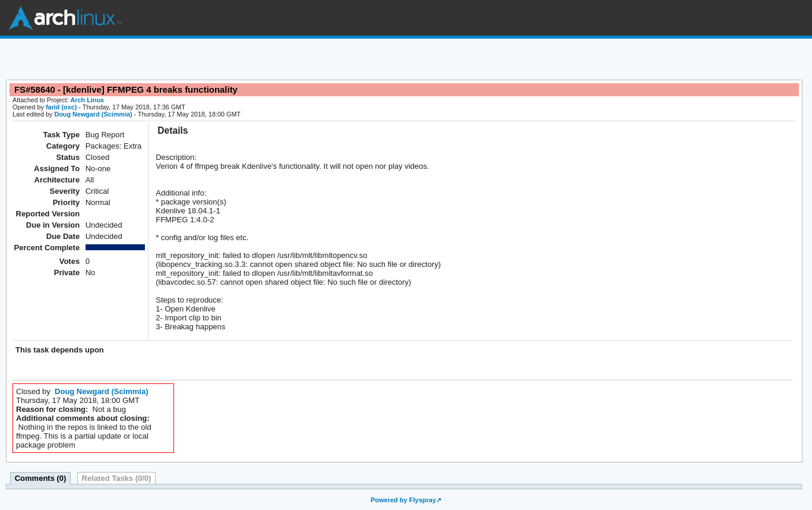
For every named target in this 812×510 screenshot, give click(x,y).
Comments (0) (41, 478)
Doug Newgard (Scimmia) (93, 114)
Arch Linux (65, 18)
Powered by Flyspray (403, 500)
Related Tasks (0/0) (117, 478)
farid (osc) (61, 107)
